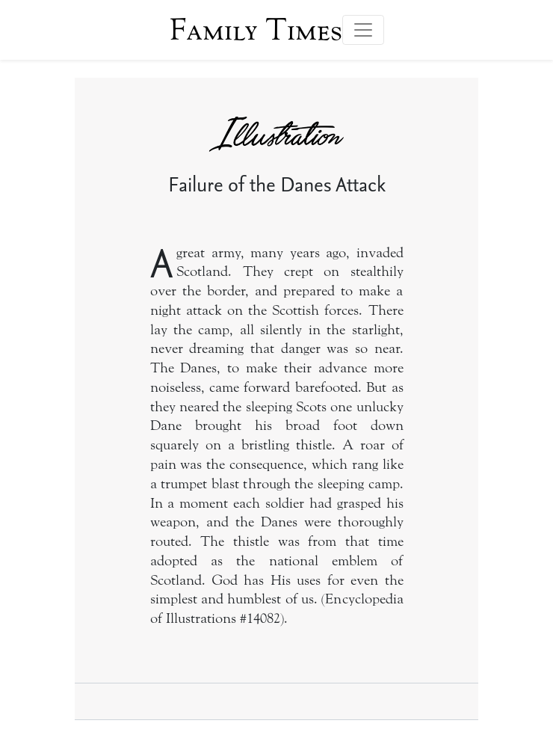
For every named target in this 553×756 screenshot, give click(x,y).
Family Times (256, 30)
